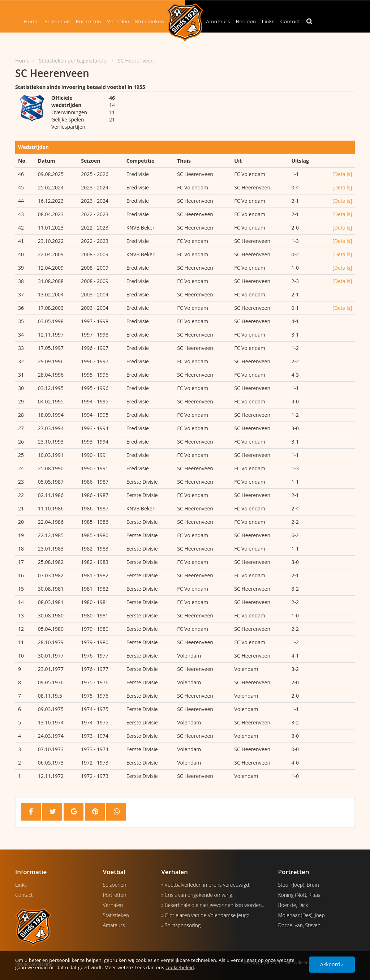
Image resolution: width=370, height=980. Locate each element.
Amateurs (218, 21)
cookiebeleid (180, 967)
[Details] (342, 174)
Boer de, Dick (293, 905)
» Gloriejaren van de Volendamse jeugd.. (206, 915)
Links (268, 21)
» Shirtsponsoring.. (182, 925)
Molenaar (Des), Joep (301, 915)
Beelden (246, 21)
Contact (290, 21)
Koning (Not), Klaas (299, 895)
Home (31, 21)
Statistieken (150, 21)
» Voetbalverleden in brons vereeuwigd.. (206, 885)
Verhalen (118, 21)
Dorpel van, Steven (299, 925)
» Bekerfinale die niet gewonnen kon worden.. (213, 905)
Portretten (89, 21)
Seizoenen (57, 21)
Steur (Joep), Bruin (298, 885)
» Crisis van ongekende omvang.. (198, 895)
